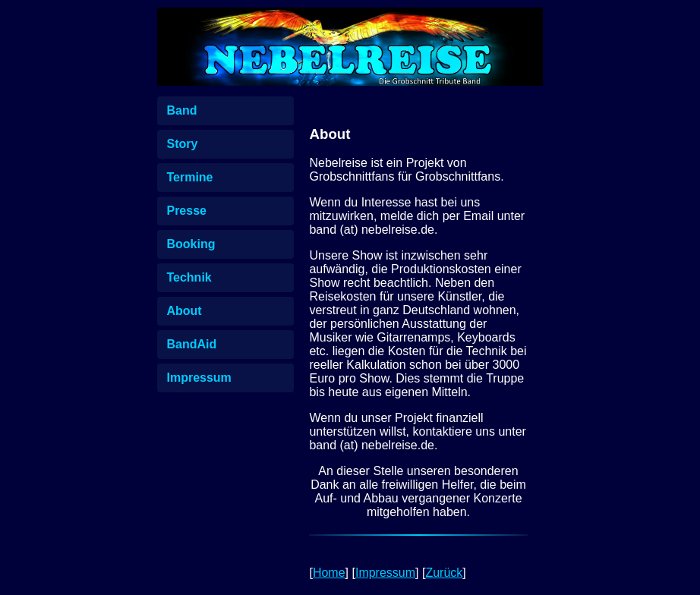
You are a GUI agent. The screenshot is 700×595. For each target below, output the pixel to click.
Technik (189, 277)
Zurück (444, 573)
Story (182, 144)
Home (329, 573)
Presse (186, 211)
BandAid (191, 344)
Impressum (199, 378)
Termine (189, 177)
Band (181, 110)
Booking (191, 244)
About (184, 311)
